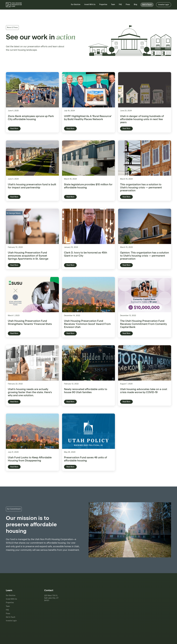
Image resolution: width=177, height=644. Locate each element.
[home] (14, 5)
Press (128, 4)
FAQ (120, 4)
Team (113, 4)
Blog (136, 4)
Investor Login (164, 5)
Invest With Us (90, 4)
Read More (14, 129)
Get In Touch (147, 5)
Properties (103, 4)
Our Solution (76, 4)
